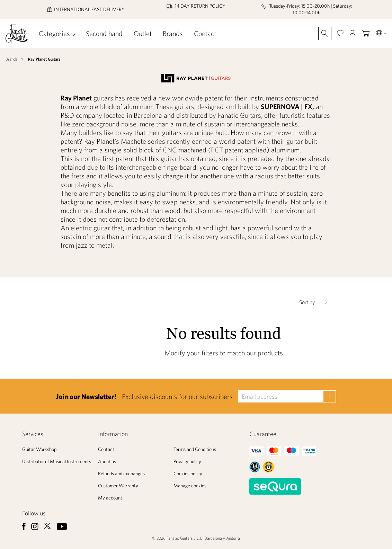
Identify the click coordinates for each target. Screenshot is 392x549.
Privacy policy (187, 461)
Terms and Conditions (195, 449)
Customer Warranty (118, 486)
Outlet (143, 33)
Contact (205, 33)
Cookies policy (188, 473)
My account (110, 498)
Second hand (104, 33)
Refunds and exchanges (121, 473)
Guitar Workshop (39, 449)
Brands (173, 33)
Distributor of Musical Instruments (57, 461)
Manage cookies (190, 486)
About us (107, 461)
